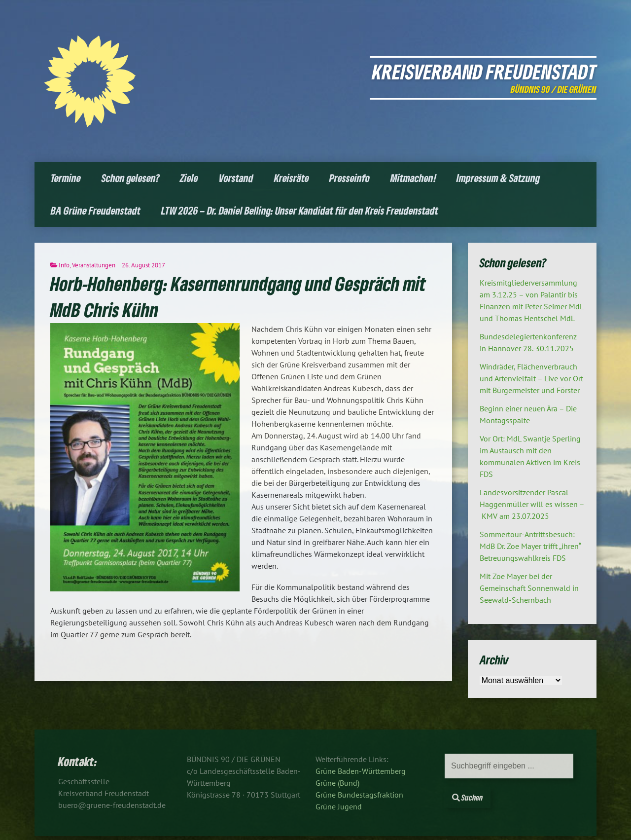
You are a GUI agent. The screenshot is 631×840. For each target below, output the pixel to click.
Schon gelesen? (131, 178)
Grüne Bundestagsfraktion (359, 795)
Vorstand (236, 178)
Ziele (189, 178)
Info (64, 265)
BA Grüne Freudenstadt (96, 210)
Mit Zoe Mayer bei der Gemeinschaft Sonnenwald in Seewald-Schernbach (529, 588)
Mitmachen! (413, 178)
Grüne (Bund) (337, 783)
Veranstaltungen (94, 265)
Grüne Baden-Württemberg (361, 771)
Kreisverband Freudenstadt (484, 71)
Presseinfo (350, 178)
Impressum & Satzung (498, 178)
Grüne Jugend (339, 806)
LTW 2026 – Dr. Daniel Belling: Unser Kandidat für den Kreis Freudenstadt (300, 210)
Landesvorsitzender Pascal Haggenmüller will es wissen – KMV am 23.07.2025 (532, 504)
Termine (66, 178)
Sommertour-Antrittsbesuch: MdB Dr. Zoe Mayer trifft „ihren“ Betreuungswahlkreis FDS (530, 546)
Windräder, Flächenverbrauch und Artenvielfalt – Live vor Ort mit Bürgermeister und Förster (531, 378)
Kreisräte (292, 178)
